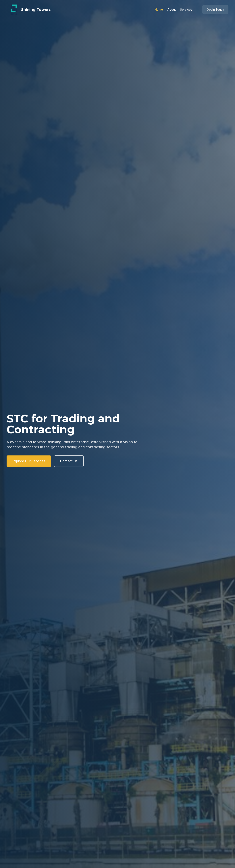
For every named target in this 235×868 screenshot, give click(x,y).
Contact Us (69, 461)
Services (186, 9)
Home (159, 9)
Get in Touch (215, 9)
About (172, 9)
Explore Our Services (29, 461)
